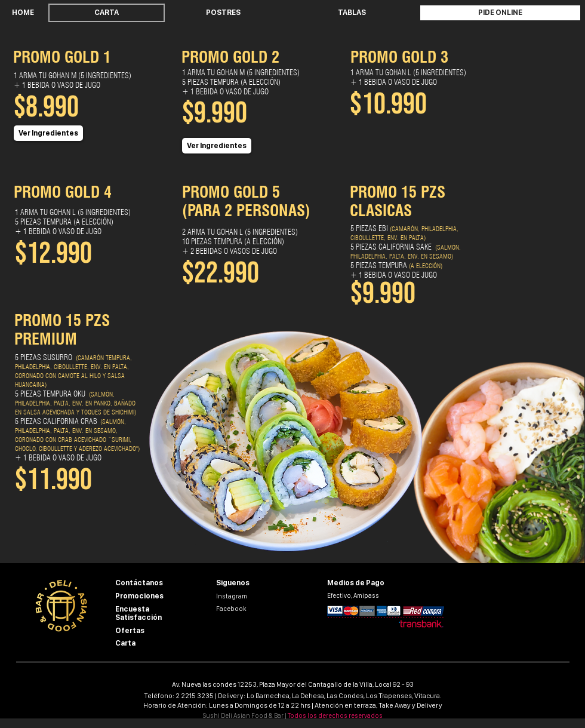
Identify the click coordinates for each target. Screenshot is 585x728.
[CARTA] (107, 13)
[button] (48, 133)
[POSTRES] (223, 13)
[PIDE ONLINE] (500, 13)
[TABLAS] (352, 13)
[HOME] (23, 13)
